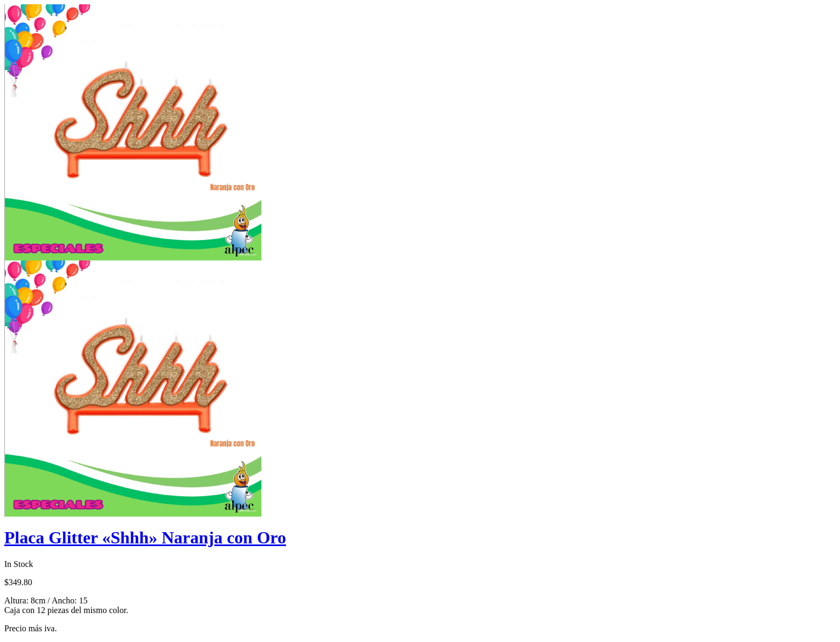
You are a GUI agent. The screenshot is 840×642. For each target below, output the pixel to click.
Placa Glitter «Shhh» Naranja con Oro (145, 538)
